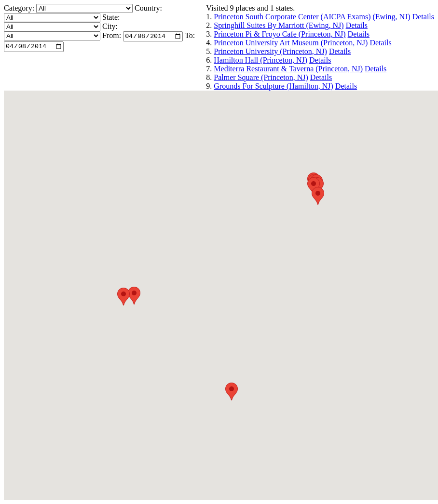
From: (112, 37)
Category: (20, 8)
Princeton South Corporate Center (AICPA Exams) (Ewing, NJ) (312, 17)
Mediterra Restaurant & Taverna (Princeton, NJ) (288, 69)
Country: (148, 8)
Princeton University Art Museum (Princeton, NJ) (291, 43)
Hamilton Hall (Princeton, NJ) (260, 60)
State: (111, 17)
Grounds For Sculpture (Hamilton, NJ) (274, 86)
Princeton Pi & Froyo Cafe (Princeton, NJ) (280, 34)
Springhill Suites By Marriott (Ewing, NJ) (279, 25)
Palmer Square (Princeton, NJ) (261, 77)
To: (190, 37)
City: (110, 26)
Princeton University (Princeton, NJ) (270, 51)
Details (423, 17)
